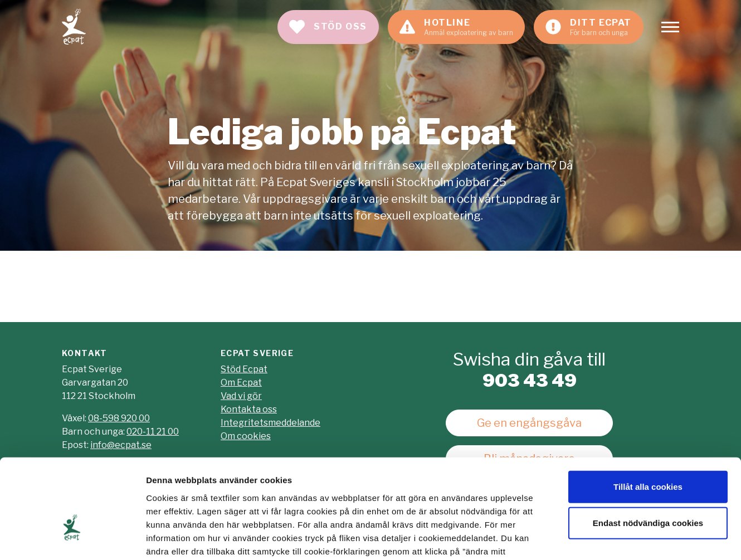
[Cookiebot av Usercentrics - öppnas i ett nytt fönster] (72, 538)
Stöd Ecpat (244, 369)
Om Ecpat (241, 383)
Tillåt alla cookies (648, 415)
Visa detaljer (605, 538)
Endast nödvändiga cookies (648, 452)
